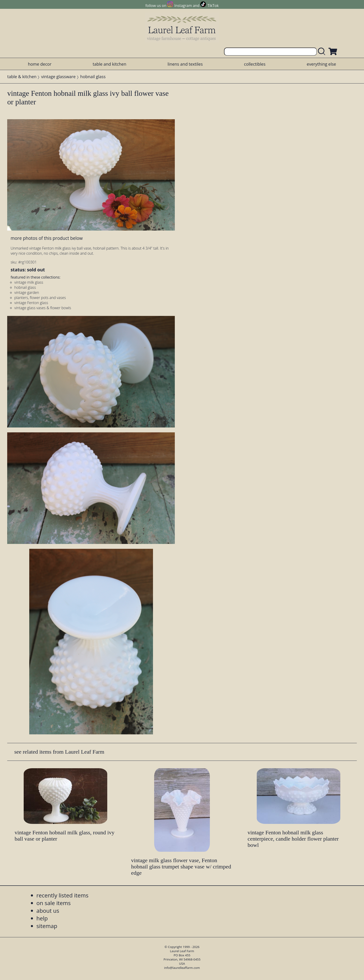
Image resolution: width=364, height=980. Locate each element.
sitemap (47, 926)
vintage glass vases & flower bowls (43, 308)
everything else (321, 64)
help (42, 918)
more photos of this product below (47, 238)
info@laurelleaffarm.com (182, 968)
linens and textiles (185, 64)
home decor (40, 64)
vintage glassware (58, 77)
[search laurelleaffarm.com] (323, 52)
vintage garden (27, 292)
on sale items (54, 903)
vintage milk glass (29, 282)
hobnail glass (93, 77)
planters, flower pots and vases (40, 298)
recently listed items (62, 895)
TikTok (213, 6)
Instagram (183, 6)
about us (48, 911)
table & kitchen (22, 77)
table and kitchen (109, 64)
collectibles (255, 64)
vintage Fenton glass (31, 303)
